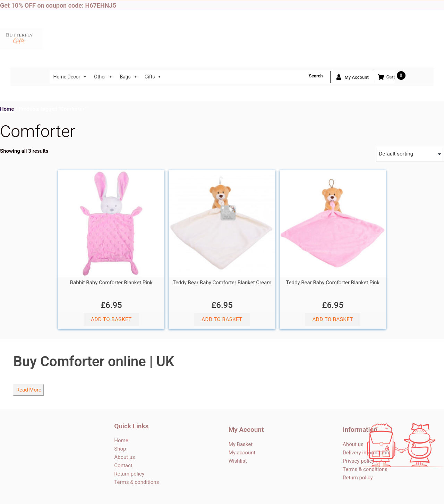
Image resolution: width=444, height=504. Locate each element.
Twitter (411, 6)
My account (352, 77)
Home (7, 109)
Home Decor (70, 77)
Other (103, 77)
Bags (129, 77)
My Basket (241, 444)
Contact (123, 465)
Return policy (129, 474)
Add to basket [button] (111, 319)
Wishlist (238, 461)
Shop (120, 449)
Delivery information (366, 453)
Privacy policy (358, 461)
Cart (386, 77)
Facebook (397, 6)
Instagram (425, 6)
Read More (29, 390)
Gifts (153, 77)
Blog (439, 6)
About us (125, 457)
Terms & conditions (136, 482)
